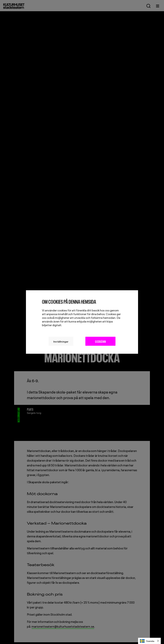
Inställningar (61, 341)
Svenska (147, 641)
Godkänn (100, 341)
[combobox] (149, 641)
